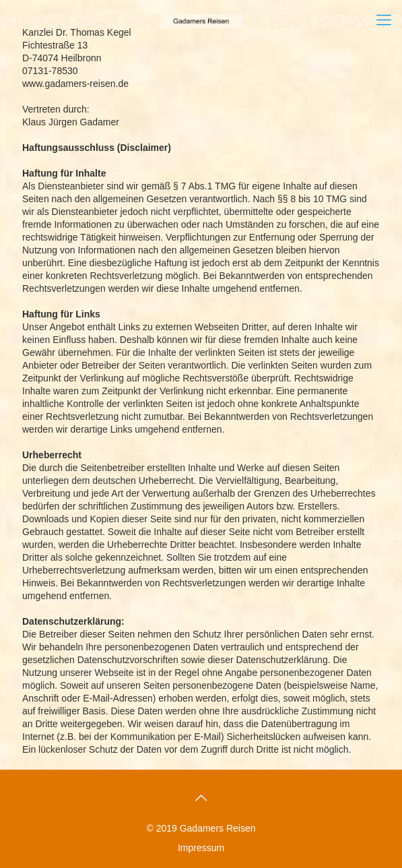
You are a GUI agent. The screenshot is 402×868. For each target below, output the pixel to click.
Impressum (201, 848)
